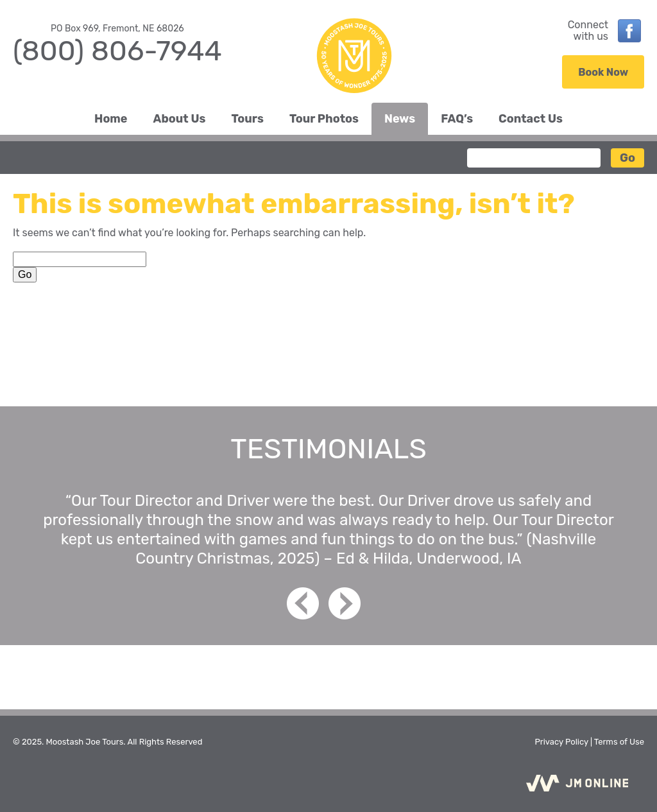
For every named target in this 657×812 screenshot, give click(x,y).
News (400, 119)
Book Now (603, 72)
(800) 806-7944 (117, 51)
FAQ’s (457, 119)
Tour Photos (324, 119)
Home (111, 119)
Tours (248, 119)
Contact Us (531, 119)
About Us (180, 119)
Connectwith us (588, 31)
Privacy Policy (561, 742)
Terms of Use (619, 742)
